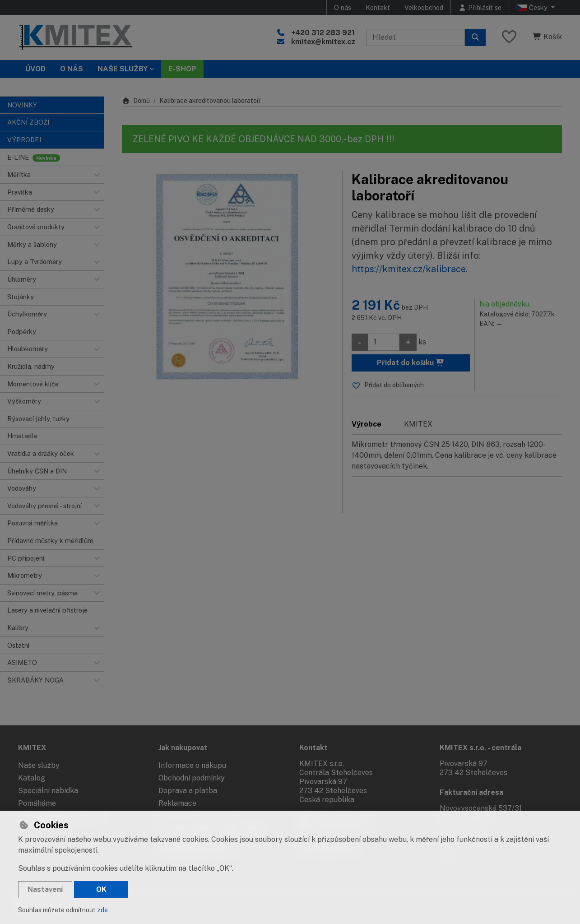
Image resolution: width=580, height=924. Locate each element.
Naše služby (39, 765)
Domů (136, 101)
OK (101, 889)
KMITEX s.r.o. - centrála (480, 748)
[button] (97, 175)
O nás (343, 7)
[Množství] (384, 342)
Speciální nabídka (48, 791)
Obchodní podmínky (192, 778)
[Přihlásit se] (480, 7)
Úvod (35, 69)
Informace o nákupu (192, 765)
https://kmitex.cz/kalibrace (409, 269)
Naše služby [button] (123, 69)
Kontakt (378, 7)
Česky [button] (533, 8)
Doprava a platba (188, 791)
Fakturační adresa (471, 792)
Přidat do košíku (411, 363)
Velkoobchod (424, 7)
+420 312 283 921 (323, 33)
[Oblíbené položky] (509, 37)
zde (102, 910)
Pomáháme (37, 803)
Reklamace (177, 803)
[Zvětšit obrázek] (227, 277)
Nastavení (45, 889)
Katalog (32, 778)
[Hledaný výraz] (416, 37)
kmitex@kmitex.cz (323, 42)
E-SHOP (182, 69)
